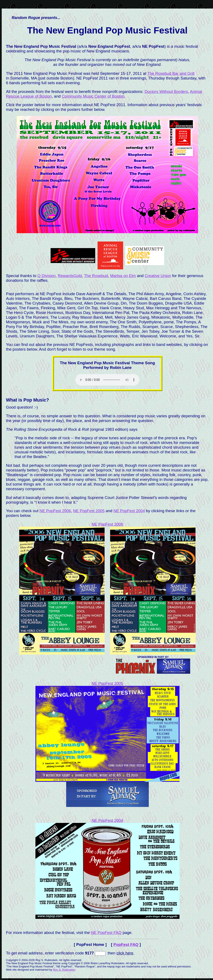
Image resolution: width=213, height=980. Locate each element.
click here (125, 953)
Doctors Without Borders (166, 92)
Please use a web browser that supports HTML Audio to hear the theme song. (107, 380)
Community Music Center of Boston (93, 96)
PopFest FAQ (126, 945)
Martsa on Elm (123, 276)
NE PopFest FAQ (106, 933)
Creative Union (158, 276)
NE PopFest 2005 (89, 511)
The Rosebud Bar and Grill (171, 73)
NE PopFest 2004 (129, 511)
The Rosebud (96, 276)
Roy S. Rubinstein (64, 970)
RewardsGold (70, 276)
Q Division (46, 276)
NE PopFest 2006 (55, 511)
